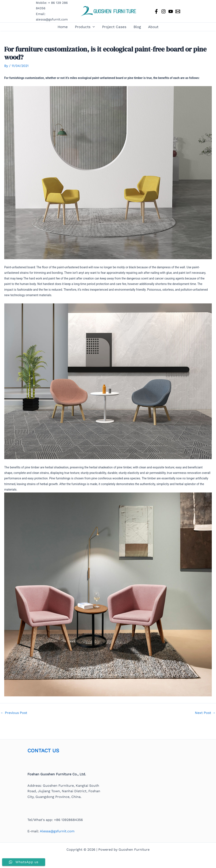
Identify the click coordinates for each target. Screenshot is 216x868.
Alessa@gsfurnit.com (57, 831)
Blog (137, 27)
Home (63, 27)
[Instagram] (163, 11)
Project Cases (114, 27)
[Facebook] (156, 11)
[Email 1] (178, 11)
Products (85, 27)
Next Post (205, 713)
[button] (93, 27)
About (153, 27)
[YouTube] (171, 11)
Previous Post (14, 713)
